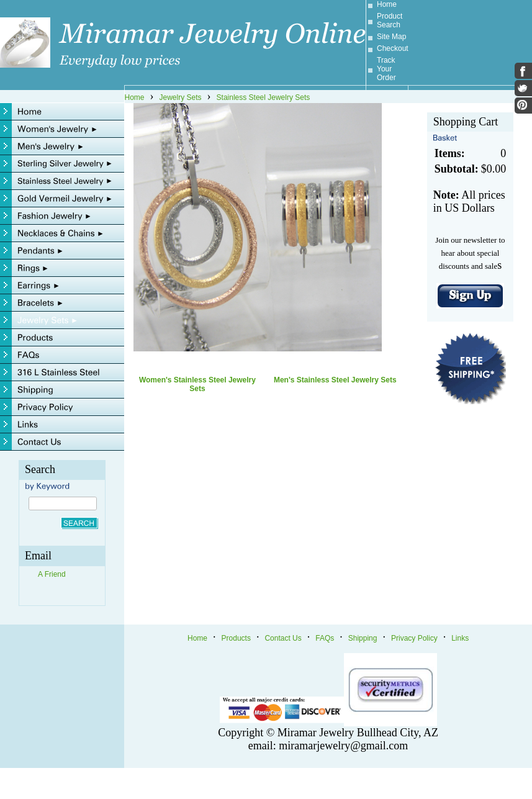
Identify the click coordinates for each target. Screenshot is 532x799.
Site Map (391, 37)
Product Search (390, 20)
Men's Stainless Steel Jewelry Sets (335, 380)
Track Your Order (386, 69)
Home (387, 4)
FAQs (325, 638)
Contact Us (283, 638)
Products (236, 638)
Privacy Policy (414, 638)
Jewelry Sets (181, 97)
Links (460, 638)
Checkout (393, 48)
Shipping (363, 638)
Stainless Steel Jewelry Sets (264, 97)
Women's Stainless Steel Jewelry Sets (197, 384)
